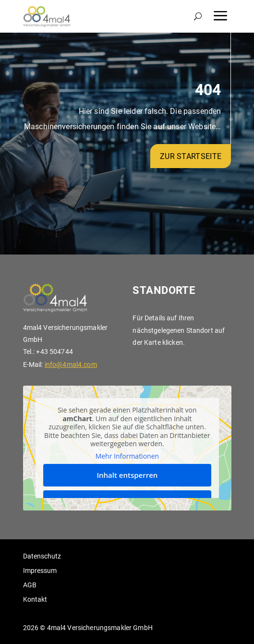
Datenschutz (42, 556)
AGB (30, 585)
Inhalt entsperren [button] (127, 475)
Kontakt (35, 600)
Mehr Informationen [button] (127, 456)
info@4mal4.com (71, 365)
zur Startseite (191, 156)
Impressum (40, 571)
